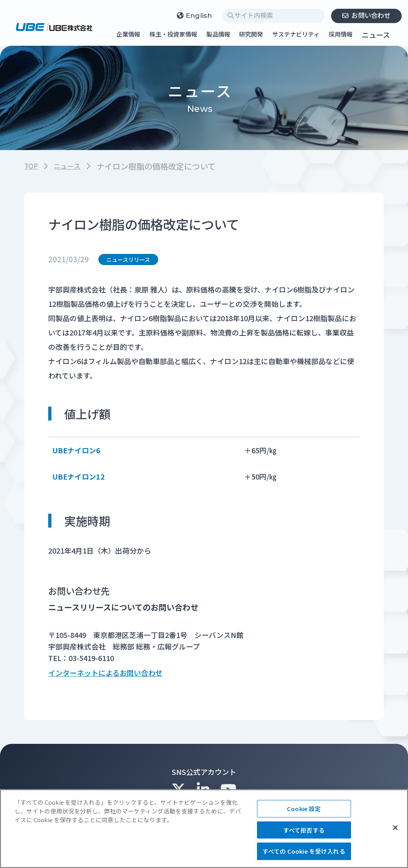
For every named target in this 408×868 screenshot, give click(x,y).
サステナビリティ (296, 35)
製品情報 (218, 35)
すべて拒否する (304, 830)
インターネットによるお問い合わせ (105, 675)
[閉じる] (395, 827)
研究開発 (251, 35)
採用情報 (341, 35)
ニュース (376, 35)
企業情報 (128, 35)
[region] (204, 829)
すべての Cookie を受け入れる (304, 851)
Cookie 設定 (304, 809)
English (195, 16)
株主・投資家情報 (173, 35)
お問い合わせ (366, 15)
